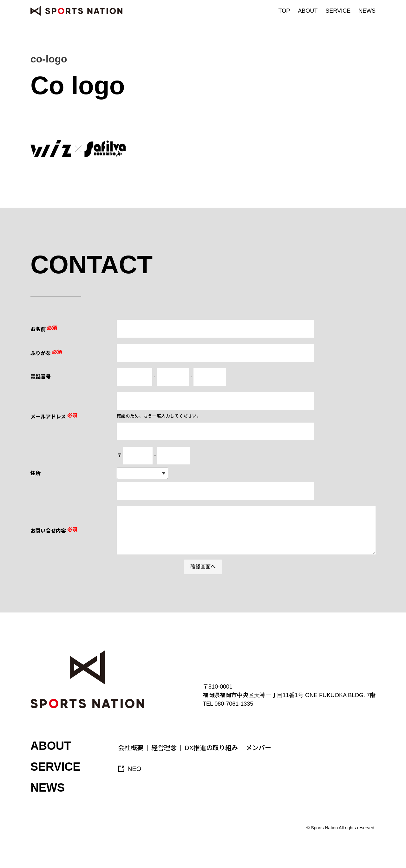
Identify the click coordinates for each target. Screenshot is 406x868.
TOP (284, 11)
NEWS (367, 11)
